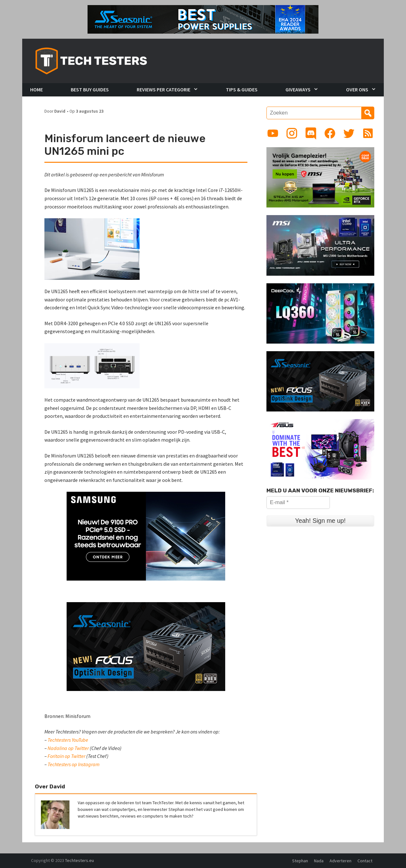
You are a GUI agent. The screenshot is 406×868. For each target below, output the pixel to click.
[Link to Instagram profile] (292, 133)
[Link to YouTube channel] (273, 133)
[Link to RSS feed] (368, 133)
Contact (365, 861)
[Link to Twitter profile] (349, 133)
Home (36, 89)
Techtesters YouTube (68, 740)
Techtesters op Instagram (74, 764)
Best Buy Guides (90, 89)
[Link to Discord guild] (311, 133)
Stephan (300, 861)
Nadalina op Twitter (68, 748)
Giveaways (298, 89)
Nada (319, 861)
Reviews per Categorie (164, 89)
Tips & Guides (242, 89)
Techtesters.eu (79, 860)
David (60, 111)
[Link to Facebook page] (330, 133)
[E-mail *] (298, 503)
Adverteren (341, 861)
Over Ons (357, 89)
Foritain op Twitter (66, 756)
